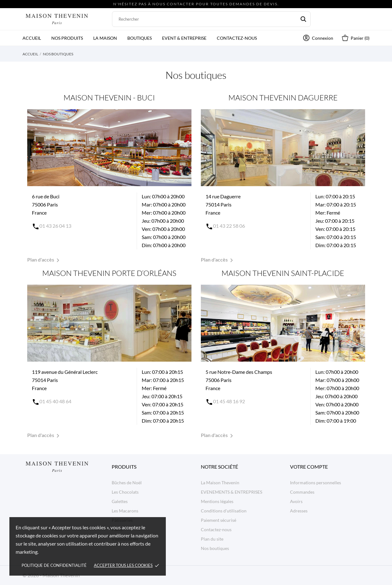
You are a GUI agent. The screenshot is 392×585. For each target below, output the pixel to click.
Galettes (120, 501)
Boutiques (140, 38)
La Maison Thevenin (220, 483)
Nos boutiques (215, 548)
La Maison (105, 38)
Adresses (299, 511)
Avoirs (296, 501)
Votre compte (309, 467)
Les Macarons (125, 511)
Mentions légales (217, 501)
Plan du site (212, 539)
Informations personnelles (316, 483)
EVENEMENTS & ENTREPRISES (232, 492)
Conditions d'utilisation (224, 511)
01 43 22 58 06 (229, 226)
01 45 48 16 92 (229, 401)
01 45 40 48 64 (55, 401)
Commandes (302, 492)
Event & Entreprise (184, 38)
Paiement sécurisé (219, 520)
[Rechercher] (211, 19)
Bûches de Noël (127, 483)
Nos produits (67, 38)
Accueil (32, 38)
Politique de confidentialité (54, 565)
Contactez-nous (237, 38)
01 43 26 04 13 (55, 226)
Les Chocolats (125, 492)
